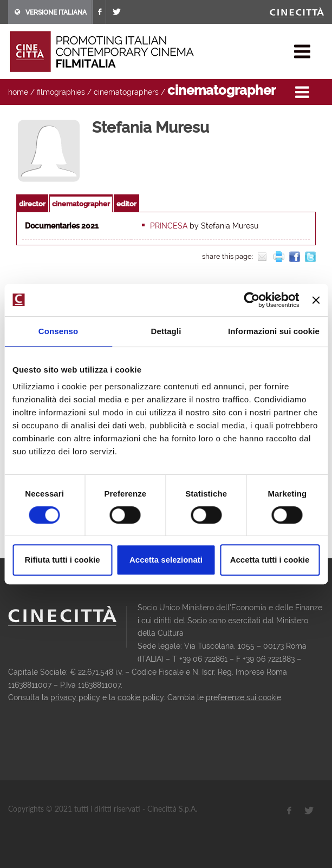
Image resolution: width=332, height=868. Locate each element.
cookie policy (141, 697)
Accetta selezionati (166, 560)
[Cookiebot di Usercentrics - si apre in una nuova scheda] (252, 300)
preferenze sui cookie (243, 697)
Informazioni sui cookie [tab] (274, 331)
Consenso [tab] (58, 331)
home (18, 92)
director (32, 204)
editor (126, 204)
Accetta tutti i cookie (270, 560)
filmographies (61, 92)
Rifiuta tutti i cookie (62, 560)
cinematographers (126, 92)
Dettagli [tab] (166, 331)
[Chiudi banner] (316, 300)
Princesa (169, 226)
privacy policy (75, 697)
